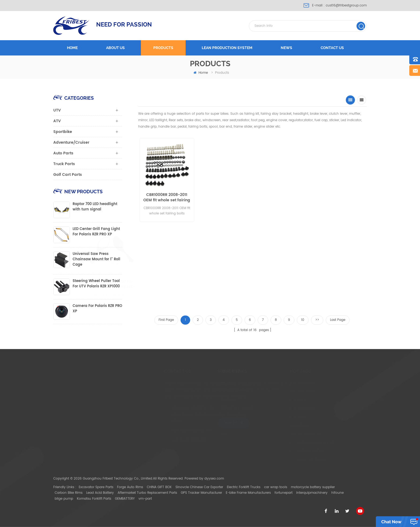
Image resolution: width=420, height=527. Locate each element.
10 (303, 320)
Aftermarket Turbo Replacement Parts (147, 493)
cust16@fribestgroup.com (346, 5)
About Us (213, 392)
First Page (166, 320)
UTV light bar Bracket (288, 451)
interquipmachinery (312, 493)
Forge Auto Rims (130, 487)
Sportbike (63, 132)
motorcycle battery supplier (313, 487)
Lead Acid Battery (100, 493)
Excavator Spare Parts (96, 487)
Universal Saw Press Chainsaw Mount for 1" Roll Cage (96, 259)
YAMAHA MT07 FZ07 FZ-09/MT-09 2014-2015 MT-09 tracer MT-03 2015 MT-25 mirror (127, 284)
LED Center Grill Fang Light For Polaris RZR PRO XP (96, 232)
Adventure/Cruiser (71, 142)
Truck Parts (64, 164)
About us (115, 48)
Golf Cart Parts (68, 175)
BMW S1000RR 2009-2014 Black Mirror (172, 284)
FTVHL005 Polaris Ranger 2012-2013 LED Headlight (222, 198)
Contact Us (215, 409)
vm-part (145, 499)
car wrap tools (276, 487)
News (286, 48)
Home (72, 48)
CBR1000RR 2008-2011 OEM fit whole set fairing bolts (166, 198)
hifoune (337, 493)
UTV (57, 110)
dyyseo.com (214, 479)
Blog (209, 417)
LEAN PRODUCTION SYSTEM (227, 48)
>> (317, 320)
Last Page (338, 320)
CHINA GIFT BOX (159, 487)
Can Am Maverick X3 (288, 434)
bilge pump (64, 499)
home (201, 73)
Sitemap (213, 426)
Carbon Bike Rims (69, 493)
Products (163, 48)
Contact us (332, 48)
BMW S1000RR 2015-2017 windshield (276, 198)
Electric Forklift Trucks (244, 487)
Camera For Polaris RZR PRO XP (97, 309)
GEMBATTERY (125, 499)
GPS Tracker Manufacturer (201, 493)
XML (209, 434)
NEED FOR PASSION (124, 24)
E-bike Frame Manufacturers (248, 493)
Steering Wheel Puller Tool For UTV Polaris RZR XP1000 (96, 284)
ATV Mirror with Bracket (289, 460)
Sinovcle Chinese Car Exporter (199, 487)
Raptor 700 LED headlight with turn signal (95, 207)
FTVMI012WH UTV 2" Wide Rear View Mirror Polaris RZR (329, 198)
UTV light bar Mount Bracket (293, 442)
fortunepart (284, 493)
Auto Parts (63, 153)
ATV (57, 121)
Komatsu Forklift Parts (94, 499)
